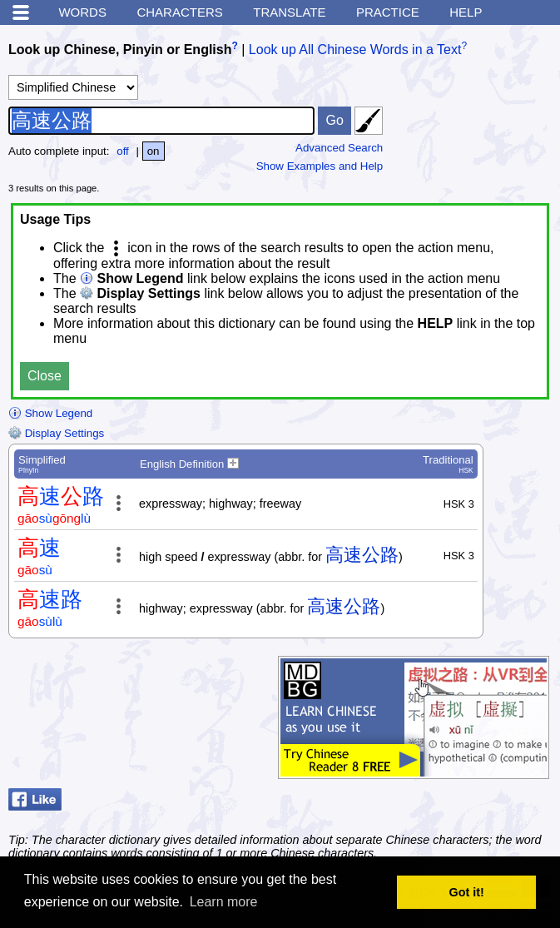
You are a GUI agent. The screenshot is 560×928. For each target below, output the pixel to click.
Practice (388, 12)
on (154, 151)
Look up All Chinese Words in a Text (355, 50)
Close (45, 376)
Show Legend (50, 413)
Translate (289, 12)
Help (466, 12)
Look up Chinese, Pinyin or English (120, 50)
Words (82, 12)
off (123, 151)
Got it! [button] (467, 892)
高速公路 (362, 555)
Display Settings (56, 433)
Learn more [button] (224, 902)
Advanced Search (339, 148)
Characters (179, 12)
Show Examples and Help (320, 166)
